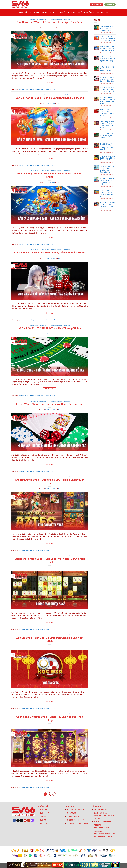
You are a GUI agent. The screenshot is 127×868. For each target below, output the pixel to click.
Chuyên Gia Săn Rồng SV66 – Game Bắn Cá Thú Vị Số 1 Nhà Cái (108, 158)
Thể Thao (71, 12)
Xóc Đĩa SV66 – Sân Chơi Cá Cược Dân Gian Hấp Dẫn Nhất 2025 (107, 113)
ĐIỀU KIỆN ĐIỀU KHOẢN (75, 810)
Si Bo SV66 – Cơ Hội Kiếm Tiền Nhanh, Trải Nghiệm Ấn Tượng (50, 253)
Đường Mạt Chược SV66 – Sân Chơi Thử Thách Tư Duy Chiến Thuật (108, 101)
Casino (36, 12)
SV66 (21, 12)
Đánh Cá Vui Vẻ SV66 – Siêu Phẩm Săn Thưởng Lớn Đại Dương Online (108, 169)
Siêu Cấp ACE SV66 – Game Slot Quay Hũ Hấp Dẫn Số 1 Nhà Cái (108, 205)
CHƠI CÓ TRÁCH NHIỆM (75, 820)
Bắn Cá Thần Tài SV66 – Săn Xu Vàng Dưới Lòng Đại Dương (50, 98)
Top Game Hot (102, 12)
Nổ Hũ (63, 12)
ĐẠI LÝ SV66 (71, 813)
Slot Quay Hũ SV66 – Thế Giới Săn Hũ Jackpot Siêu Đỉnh (50, 22)
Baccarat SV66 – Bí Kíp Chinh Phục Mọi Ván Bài (107, 136)
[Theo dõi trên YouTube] (29, 821)
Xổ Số (80, 12)
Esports (45, 12)
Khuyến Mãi (89, 12)
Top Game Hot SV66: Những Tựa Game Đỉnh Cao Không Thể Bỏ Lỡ (50, 19)
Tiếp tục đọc (50, 83)
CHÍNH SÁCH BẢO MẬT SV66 (77, 824)
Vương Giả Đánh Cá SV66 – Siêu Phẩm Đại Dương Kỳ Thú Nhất (107, 181)
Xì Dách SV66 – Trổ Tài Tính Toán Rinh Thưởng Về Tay (50, 328)
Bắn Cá (28, 12)
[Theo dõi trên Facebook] (14, 821)
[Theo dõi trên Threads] (21, 821)
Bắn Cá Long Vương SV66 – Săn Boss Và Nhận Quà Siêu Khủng (108, 49)
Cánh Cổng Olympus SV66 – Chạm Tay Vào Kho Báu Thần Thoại (107, 125)
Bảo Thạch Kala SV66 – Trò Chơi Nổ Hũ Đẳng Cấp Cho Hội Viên (108, 193)
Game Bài (54, 12)
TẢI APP (43, 817)
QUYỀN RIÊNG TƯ (73, 817)
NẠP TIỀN (44, 820)
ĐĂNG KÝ (44, 810)
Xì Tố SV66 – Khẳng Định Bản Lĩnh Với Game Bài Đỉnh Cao (50, 404)
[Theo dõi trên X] (18, 821)
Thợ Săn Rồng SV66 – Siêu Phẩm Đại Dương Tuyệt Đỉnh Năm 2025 (107, 147)
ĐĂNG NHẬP (45, 813)
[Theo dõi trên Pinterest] (25, 821)
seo (59, 28)
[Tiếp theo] (54, 794)
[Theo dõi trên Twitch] (32, 821)
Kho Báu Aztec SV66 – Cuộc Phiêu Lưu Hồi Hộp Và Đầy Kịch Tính (108, 89)
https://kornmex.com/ (102, 828)
